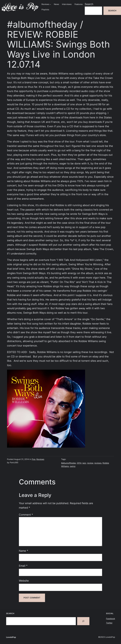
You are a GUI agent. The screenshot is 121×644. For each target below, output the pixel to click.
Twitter (109, 623)
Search (89, 4)
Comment (26, 515)
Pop (34, 459)
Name (23, 551)
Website (24, 581)
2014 (79, 463)
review (90, 463)
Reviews (40, 459)
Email (23, 566)
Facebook (111, 619)
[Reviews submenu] (50, 4)
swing (73, 466)
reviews (98, 463)
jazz (84, 463)
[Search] (83, 621)
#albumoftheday (69, 463)
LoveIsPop (11, 637)
